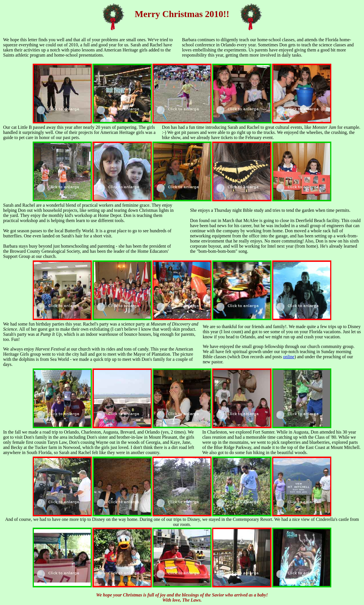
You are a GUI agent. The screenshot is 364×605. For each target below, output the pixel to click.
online (289, 357)
